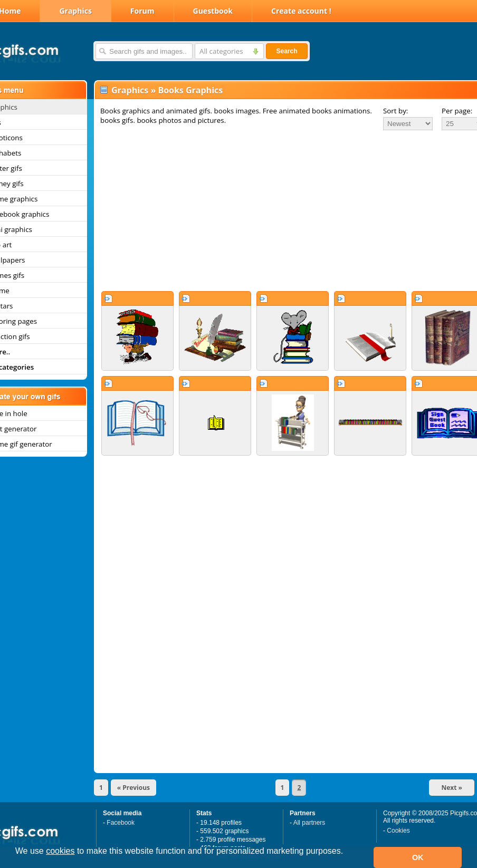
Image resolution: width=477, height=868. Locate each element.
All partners (309, 823)
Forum (142, 11)
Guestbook (213, 11)
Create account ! (301, 11)
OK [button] (418, 857)
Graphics (75, 11)
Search (287, 51)
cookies (60, 851)
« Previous (133, 788)
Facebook (121, 823)
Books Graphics (190, 90)
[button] (17, 865)
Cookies (398, 831)
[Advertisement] (279, 210)
